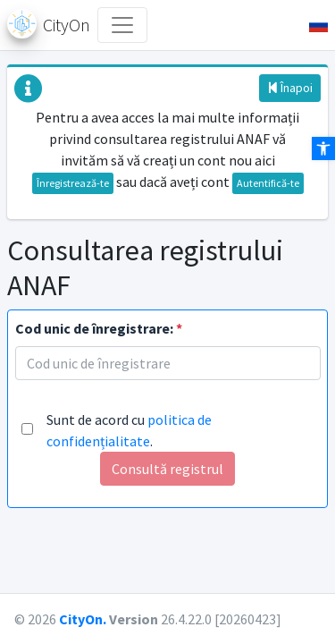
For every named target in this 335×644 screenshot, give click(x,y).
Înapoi (290, 88)
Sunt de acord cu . (129, 430)
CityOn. (83, 619)
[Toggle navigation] (122, 25)
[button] (311, 25)
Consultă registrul (167, 469)
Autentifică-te (268, 183)
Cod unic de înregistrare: (99, 328)
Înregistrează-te (73, 183)
